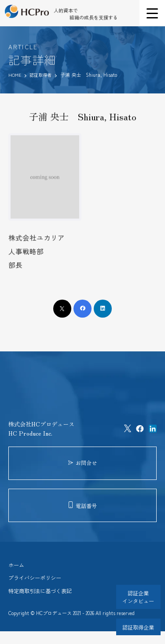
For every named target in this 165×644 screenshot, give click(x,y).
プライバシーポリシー (37, 589)
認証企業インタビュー (136, 596)
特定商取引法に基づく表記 (43, 603)
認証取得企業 (136, 626)
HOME (15, 75)
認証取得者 (43, 75)
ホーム (17, 575)
